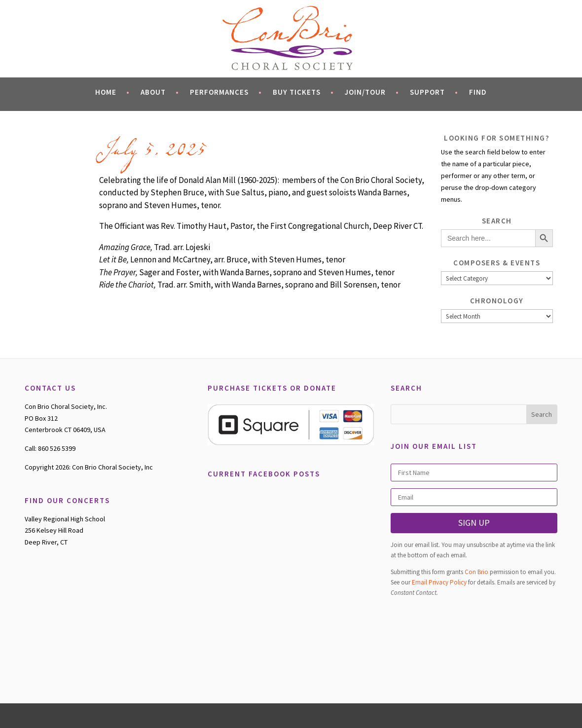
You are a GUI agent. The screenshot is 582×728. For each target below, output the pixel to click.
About (160, 92)
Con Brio (476, 572)
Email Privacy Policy (439, 582)
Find (478, 92)
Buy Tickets (303, 92)
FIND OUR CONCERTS (67, 500)
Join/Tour (372, 92)
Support (434, 92)
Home (112, 92)
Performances (226, 92)
